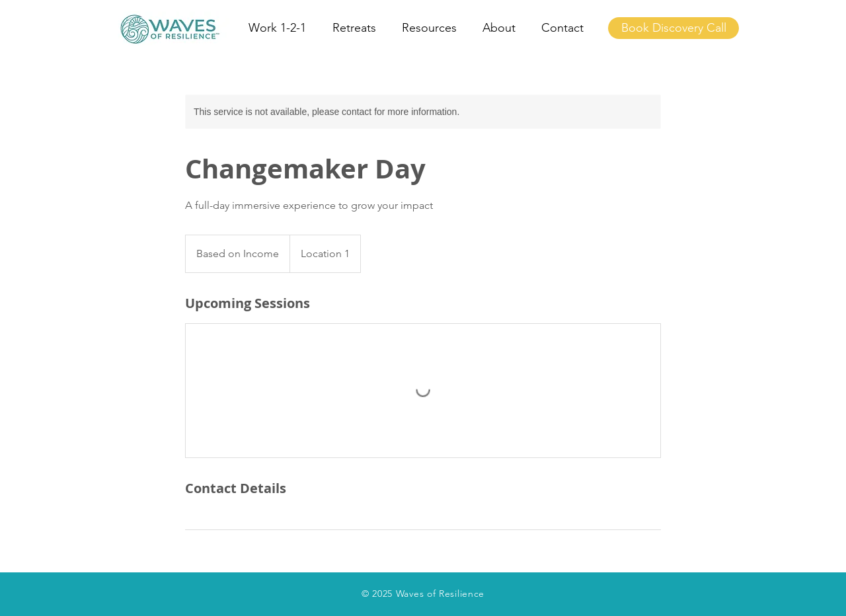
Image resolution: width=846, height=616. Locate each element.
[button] (281, 28)
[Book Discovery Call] (673, 28)
